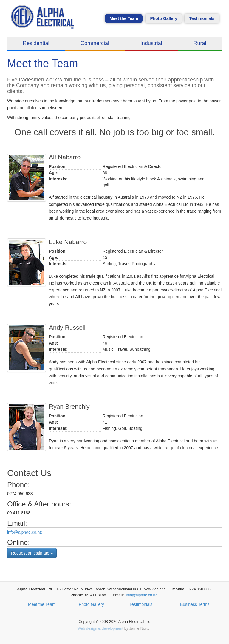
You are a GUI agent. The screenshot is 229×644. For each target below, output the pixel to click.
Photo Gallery (164, 18)
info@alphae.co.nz (24, 532)
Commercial (95, 43)
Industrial (151, 43)
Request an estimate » (32, 553)
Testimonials (202, 18)
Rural (200, 43)
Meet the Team (124, 18)
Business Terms (195, 604)
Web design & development (100, 628)
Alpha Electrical (44, 20)
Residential (36, 43)
